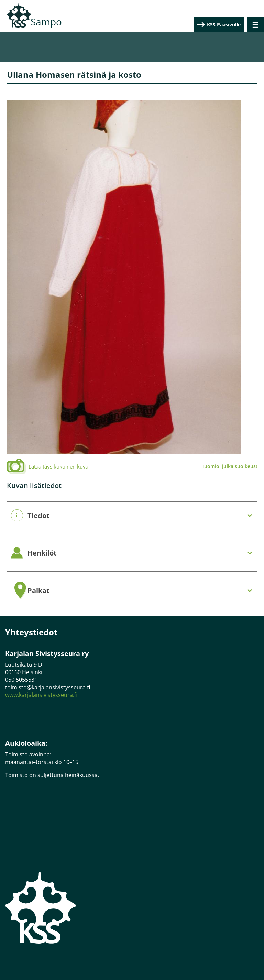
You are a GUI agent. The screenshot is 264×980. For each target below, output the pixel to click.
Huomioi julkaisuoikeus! (229, 466)
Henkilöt (42, 553)
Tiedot (38, 516)
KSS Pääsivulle (224, 25)
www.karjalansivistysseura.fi (41, 695)
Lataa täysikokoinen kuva (58, 466)
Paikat (38, 591)
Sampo (46, 22)
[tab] (132, 516)
